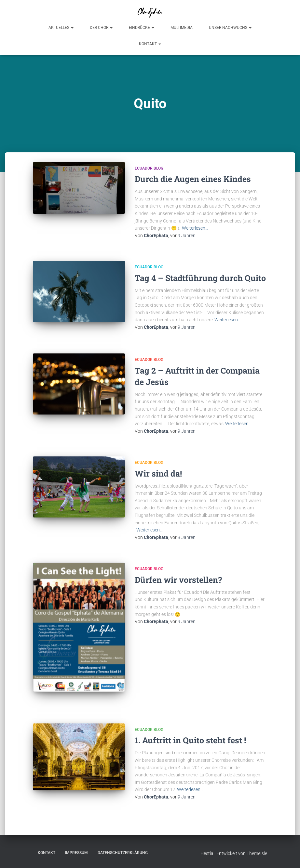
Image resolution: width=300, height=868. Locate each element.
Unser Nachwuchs (230, 28)
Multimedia (182, 28)
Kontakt (150, 44)
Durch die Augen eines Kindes (193, 179)
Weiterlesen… (195, 228)
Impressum (76, 853)
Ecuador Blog (149, 168)
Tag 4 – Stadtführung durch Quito (200, 278)
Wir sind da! (158, 473)
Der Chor (101, 28)
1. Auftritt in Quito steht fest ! (190, 740)
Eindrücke (142, 28)
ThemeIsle (257, 853)
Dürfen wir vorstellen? (178, 580)
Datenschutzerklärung (123, 853)
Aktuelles (61, 28)
